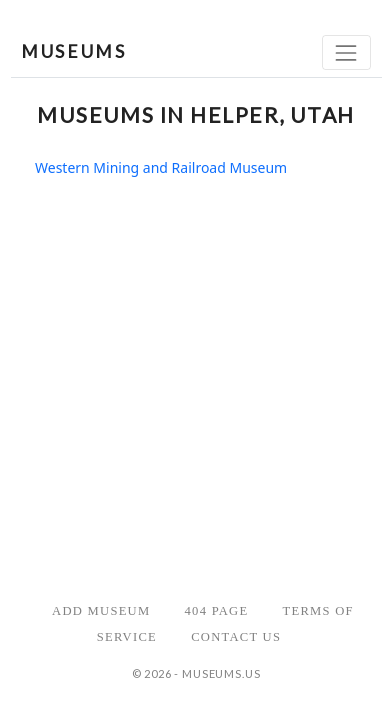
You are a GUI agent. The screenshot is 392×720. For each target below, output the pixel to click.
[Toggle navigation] (346, 52)
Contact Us (236, 637)
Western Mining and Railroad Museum (161, 167)
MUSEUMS (73, 51)
